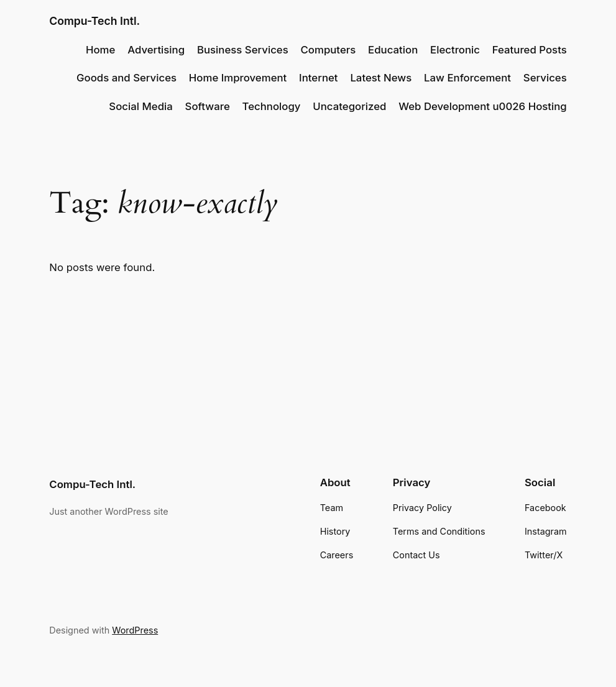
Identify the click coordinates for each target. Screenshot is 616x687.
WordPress (135, 630)
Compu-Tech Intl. (94, 21)
